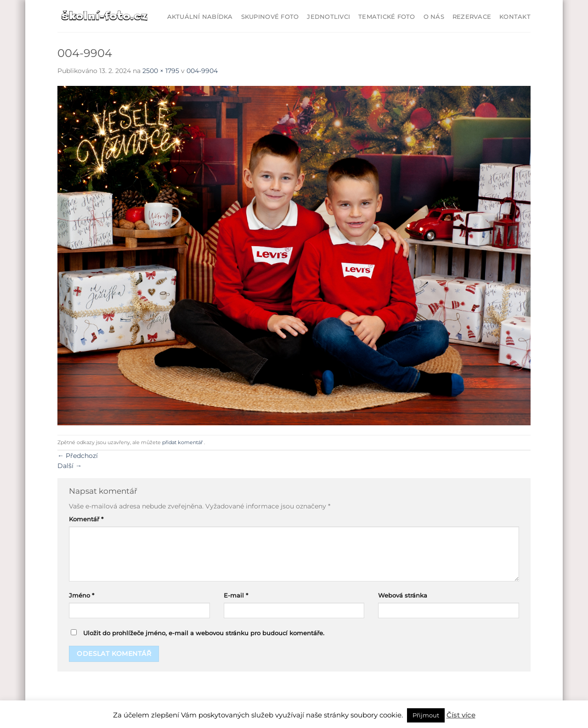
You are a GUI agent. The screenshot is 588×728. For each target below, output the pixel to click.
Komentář (86, 519)
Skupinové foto (270, 17)
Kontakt (515, 17)
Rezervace (472, 17)
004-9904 (202, 71)
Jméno (82, 595)
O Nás (434, 17)
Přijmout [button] (426, 715)
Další (70, 466)
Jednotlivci (328, 17)
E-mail (236, 595)
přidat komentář (182, 442)
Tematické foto (387, 17)
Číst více (461, 715)
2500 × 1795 (161, 71)
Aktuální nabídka (200, 17)
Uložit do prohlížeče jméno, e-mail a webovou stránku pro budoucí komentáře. (204, 633)
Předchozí (78, 456)
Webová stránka (403, 595)
